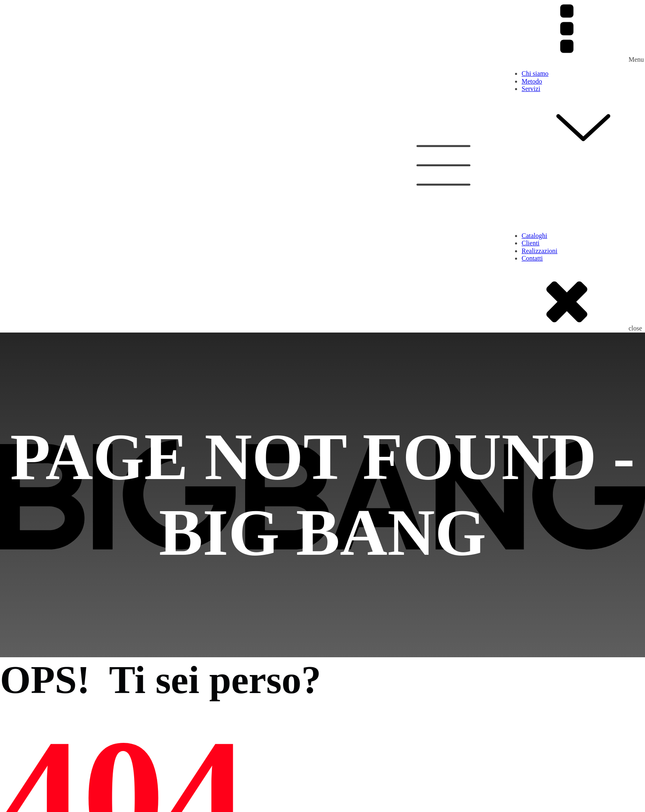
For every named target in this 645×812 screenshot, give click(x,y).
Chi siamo (535, 73)
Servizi (583, 121)
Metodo (532, 81)
